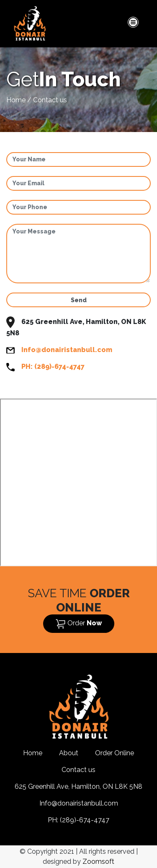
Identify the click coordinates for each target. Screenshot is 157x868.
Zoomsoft (98, 862)
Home (16, 100)
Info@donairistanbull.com (67, 350)
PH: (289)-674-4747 (53, 367)
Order (79, 624)
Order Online (115, 753)
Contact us (78, 770)
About (69, 753)
